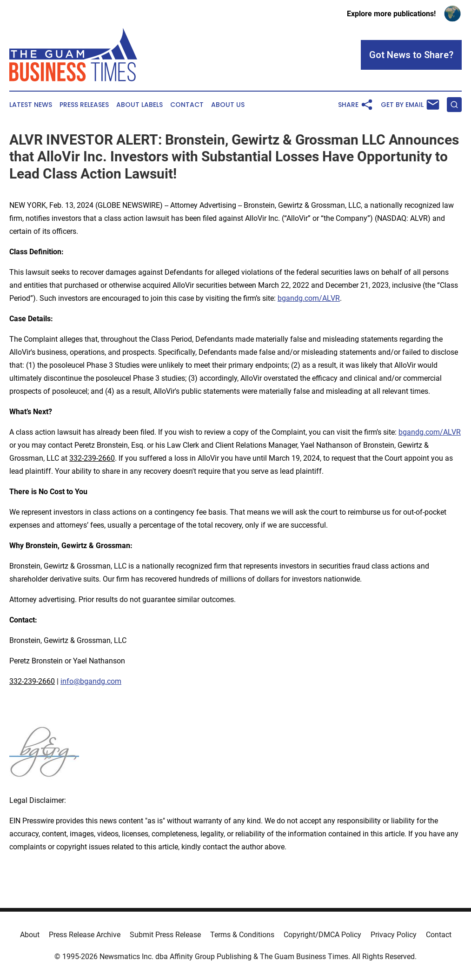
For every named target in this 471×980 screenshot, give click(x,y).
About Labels (139, 105)
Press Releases (84, 105)
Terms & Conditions (242, 935)
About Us (228, 105)
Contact (187, 105)
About (30, 935)
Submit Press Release (165, 935)
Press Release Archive (85, 935)
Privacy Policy (394, 935)
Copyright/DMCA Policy (322, 935)
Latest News (31, 105)
